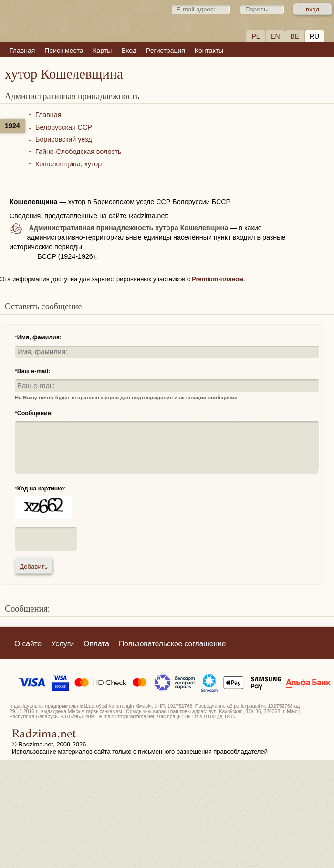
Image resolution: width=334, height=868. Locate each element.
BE (295, 36)
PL (256, 36)
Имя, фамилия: (39, 337)
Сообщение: (35, 413)
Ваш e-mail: (34, 371)
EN (275, 36)
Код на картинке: (42, 489)
